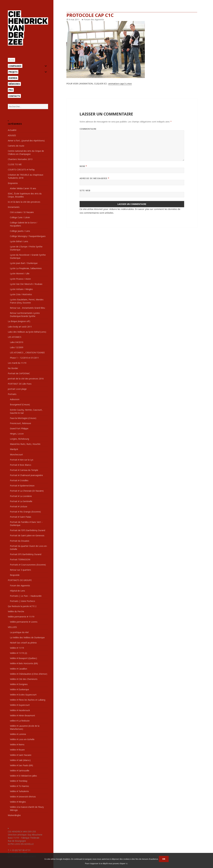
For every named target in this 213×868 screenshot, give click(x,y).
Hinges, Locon (17, 434)
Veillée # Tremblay (19, 781)
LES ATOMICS (15, 337)
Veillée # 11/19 (17, 648)
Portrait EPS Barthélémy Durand (26, 554)
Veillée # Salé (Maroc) (20, 760)
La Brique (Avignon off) (19, 321)
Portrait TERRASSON (20, 559)
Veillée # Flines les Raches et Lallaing (28, 700)
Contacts (14, 96)
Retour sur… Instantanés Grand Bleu (27, 308)
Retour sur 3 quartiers (20, 570)
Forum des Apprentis (20, 586)
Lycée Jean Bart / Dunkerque (24, 263)
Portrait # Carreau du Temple (24, 470)
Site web (85, 190)
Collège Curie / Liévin (20, 217)
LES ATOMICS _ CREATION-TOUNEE (27, 353)
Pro (11, 90)
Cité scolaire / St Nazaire (22, 212)
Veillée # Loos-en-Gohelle (22, 739)
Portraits (12, 394)
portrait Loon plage (17, 389)
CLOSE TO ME (15, 164)
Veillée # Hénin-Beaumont (22, 715)
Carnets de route (16, 146)
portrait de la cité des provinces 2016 (26, 379)
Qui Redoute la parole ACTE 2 (22, 606)
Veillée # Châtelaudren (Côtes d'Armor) (29, 674)
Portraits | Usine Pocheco (22, 601)
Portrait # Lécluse (19, 506)
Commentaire (88, 129)
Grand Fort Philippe (19, 428)
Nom (83, 166)
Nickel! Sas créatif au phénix (23, 643)
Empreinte (13, 183)
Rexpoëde (15, 575)
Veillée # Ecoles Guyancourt (23, 695)
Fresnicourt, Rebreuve (20, 423)
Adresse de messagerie (94, 178)
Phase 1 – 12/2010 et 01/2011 (24, 358)
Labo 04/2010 (17, 342)
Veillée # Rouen (17, 750)
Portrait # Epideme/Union (22, 486)
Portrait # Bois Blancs (21, 465)
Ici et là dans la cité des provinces (24, 202)
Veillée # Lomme (18, 734)
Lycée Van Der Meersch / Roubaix (26, 284)
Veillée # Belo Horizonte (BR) (24, 663)
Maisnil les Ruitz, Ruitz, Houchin (25, 444)
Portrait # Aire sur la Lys (22, 460)
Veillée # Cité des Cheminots (24, 679)
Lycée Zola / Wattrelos (21, 294)
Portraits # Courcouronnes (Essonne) (28, 565)
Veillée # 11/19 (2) (18, 653)
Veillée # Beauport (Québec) (23, 658)
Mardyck (14, 449)
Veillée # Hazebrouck (20, 710)
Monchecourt (16, 455)
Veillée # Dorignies (19, 684)
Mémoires (14, 84)
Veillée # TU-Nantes (19, 786)
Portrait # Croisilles (19, 480)
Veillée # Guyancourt (20, 705)
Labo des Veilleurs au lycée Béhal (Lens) (27, 332)
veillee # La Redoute (20, 721)
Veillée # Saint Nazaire (21, 755)
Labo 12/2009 (17, 347)
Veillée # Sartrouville (20, 771)
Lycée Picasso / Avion (20, 279)
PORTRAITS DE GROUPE (20, 580)
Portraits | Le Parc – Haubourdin (26, 596)
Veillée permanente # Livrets (24, 622)
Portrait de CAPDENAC (19, 373)
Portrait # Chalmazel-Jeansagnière (26, 475)
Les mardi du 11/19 (17, 363)
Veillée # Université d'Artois (23, 797)
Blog (11, 60)
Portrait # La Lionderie (21, 496)
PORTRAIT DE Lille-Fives (20, 384)
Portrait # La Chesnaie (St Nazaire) (27, 491)
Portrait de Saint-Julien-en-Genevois (27, 535)
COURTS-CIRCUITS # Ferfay (21, 170)
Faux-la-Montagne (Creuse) (23, 418)
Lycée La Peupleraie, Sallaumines (26, 268)
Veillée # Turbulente (19, 791)
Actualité (12, 130)
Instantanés (14, 207)
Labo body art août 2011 (20, 327)
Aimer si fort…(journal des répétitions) (26, 141)
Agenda (13, 78)
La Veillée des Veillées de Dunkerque (27, 637)
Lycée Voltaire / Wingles (21, 289)
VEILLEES (12, 627)
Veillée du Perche (16, 611)
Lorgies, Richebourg (19, 439)
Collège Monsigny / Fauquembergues (28, 236)
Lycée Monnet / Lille (20, 273)
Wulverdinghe (14, 815)
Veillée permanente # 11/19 (21, 617)
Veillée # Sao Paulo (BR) (21, 765)
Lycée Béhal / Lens (19, 241)
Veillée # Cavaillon (18, 669)
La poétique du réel (19, 632)
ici (127, 863)
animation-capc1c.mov (120, 83)
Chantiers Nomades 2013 (20, 159)
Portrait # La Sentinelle (21, 501)
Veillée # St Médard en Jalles (23, 776)
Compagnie (15, 66)
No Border (13, 368)
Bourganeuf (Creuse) (20, 404)
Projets (13, 72)
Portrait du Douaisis (20, 541)
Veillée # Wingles (18, 802)
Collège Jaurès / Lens (20, 231)
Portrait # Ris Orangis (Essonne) (25, 512)
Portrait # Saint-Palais (21, 517)
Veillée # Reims (17, 744)
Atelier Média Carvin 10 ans (23, 188)
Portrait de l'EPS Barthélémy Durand (28, 530)
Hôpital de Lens (17, 591)
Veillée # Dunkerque (19, 689)
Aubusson (15, 399)
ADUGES (12, 135)
